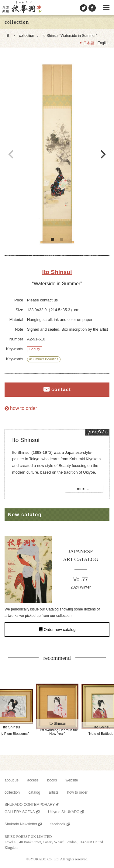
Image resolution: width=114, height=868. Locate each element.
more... (84, 489)
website (72, 780)
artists (54, 792)
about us (12, 780)
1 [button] (53, 240)
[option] (57, 154)
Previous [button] (11, 154)
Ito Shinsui (57, 272)
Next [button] (103, 154)
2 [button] (62, 240)
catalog (34, 792)
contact (61, 390)
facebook (58, 824)
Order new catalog (60, 630)
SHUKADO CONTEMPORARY (30, 805)
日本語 (89, 43)
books (52, 780)
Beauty (35, 349)
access (33, 780)
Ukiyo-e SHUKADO (64, 812)
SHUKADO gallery (22, 8)
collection (26, 36)
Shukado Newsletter (21, 824)
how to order (24, 408)
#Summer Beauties (44, 359)
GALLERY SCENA (20, 812)
